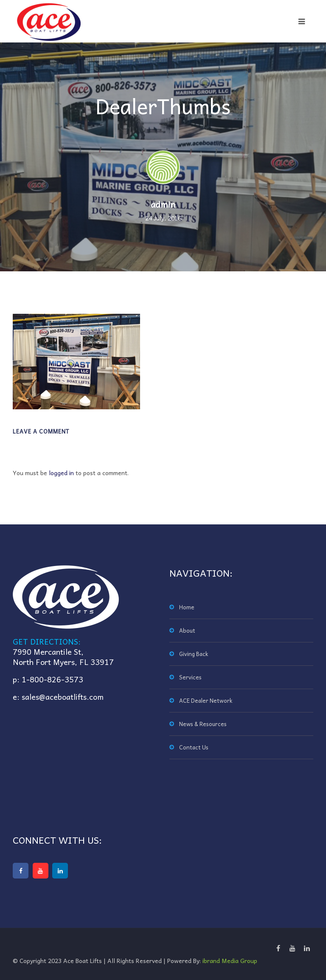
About (187, 630)
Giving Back (194, 654)
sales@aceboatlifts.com (63, 697)
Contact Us (194, 747)
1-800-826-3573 (52, 679)
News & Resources (203, 724)
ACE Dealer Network (206, 700)
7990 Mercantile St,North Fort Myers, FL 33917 (63, 657)
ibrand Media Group (230, 960)
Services (190, 677)
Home (187, 607)
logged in (61, 473)
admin (163, 204)
